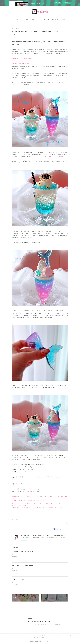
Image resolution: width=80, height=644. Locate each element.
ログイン (67, 3)
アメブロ (63, 19)
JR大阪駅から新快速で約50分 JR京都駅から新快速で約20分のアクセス (30, 501)
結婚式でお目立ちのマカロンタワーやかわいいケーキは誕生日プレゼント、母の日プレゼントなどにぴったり (39, 508)
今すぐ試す (57, 3)
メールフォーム (34, 489)
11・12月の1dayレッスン (18, 580)
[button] (16, 19)
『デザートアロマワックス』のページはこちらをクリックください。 (47, 156)
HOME (16, 19)
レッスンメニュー (25, 19)
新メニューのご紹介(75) (16, 519)
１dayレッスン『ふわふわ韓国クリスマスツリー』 (24, 566)
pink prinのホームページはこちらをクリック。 (23, 59)
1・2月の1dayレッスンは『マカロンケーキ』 (23, 552)
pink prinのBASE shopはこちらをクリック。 (23, 64)
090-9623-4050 (30, 491)
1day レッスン (36, 19)
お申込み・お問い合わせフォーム (50, 19)
